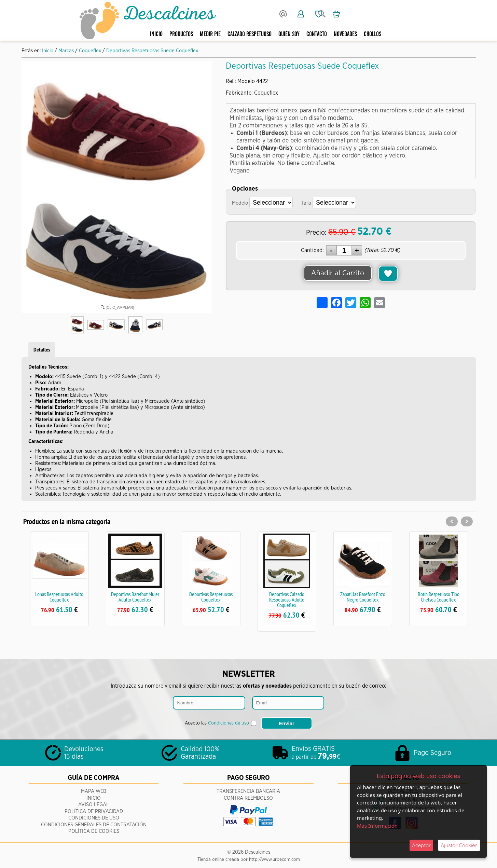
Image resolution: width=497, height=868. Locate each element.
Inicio (156, 34)
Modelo (240, 203)
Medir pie (210, 34)
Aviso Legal (94, 804)
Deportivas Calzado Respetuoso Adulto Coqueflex (287, 600)
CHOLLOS (372, 34)
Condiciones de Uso (94, 817)
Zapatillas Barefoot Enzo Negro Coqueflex (363, 597)
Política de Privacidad (94, 810)
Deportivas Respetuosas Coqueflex (211, 597)
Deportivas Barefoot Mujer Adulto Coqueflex (135, 597)
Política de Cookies (94, 830)
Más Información (377, 826)
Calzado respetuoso (250, 34)
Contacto (317, 34)
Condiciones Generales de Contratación (94, 823)
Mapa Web (94, 790)
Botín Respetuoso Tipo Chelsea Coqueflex (439, 597)
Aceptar (421, 845)
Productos (181, 34)
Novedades (345, 34)
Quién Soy (289, 34)
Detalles (42, 350)
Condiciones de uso (229, 722)
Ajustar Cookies (459, 845)
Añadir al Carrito (338, 273)
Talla (306, 203)
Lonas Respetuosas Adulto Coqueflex (59, 597)
